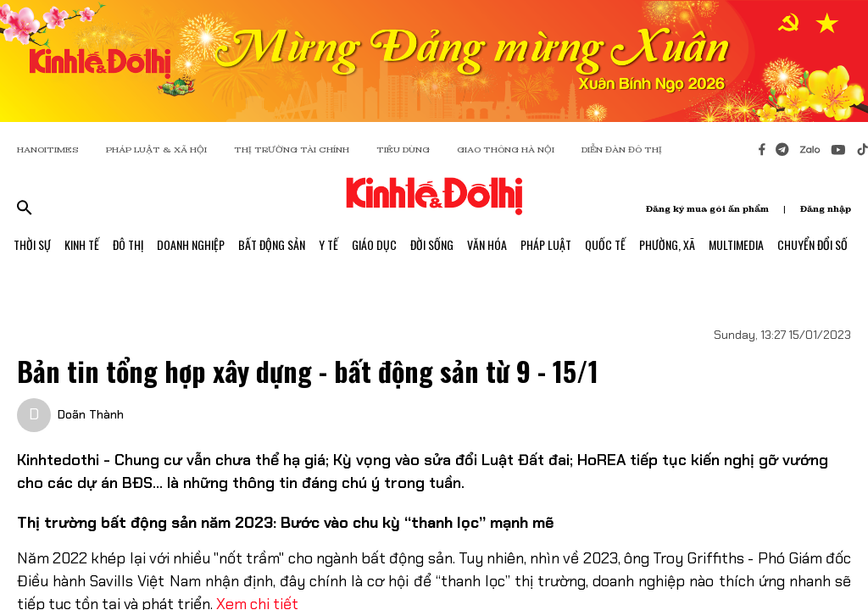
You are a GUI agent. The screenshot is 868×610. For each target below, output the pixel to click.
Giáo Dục (374, 244)
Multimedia (736, 244)
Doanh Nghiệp (191, 244)
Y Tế (328, 244)
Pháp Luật (546, 244)
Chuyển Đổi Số (812, 244)
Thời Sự (32, 244)
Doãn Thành (91, 414)
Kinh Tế (82, 244)
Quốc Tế (605, 244)
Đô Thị (128, 244)
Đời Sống (432, 244)
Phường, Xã (667, 244)
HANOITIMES (48, 150)
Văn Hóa (487, 244)
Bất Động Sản (272, 244)
